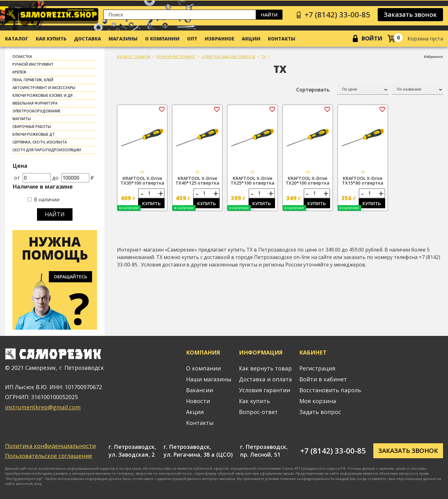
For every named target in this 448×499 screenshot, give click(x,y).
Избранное (219, 39)
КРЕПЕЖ (19, 72)
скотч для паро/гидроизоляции (47, 150)
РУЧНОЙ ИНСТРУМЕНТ (33, 64)
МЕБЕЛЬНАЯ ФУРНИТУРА (35, 103)
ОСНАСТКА (22, 56)
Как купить (51, 39)
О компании (162, 39)
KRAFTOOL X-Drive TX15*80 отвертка (363, 181)
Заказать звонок (410, 14)
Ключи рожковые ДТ (34, 134)
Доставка (88, 39)
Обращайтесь (70, 277)
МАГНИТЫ (22, 119)
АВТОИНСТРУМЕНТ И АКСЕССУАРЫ (44, 88)
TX (264, 56)
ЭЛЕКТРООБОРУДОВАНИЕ (36, 111)
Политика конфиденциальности (50, 446)
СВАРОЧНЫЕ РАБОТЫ (32, 127)
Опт (192, 39)
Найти (269, 15)
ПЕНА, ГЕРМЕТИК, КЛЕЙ (33, 80)
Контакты (282, 39)
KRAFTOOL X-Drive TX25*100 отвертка (252, 181)
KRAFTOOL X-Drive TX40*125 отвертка (197, 181)
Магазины (123, 39)
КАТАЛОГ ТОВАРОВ (134, 56)
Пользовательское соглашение (49, 456)
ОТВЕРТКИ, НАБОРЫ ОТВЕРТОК (229, 56)
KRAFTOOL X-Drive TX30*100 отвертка (142, 181)
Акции (251, 39)
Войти (372, 38)
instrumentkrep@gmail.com (43, 407)
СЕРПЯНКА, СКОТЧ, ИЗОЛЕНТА (40, 142)
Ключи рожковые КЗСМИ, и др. (43, 95)
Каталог (17, 39)
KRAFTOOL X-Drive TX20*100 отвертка (308, 181)
